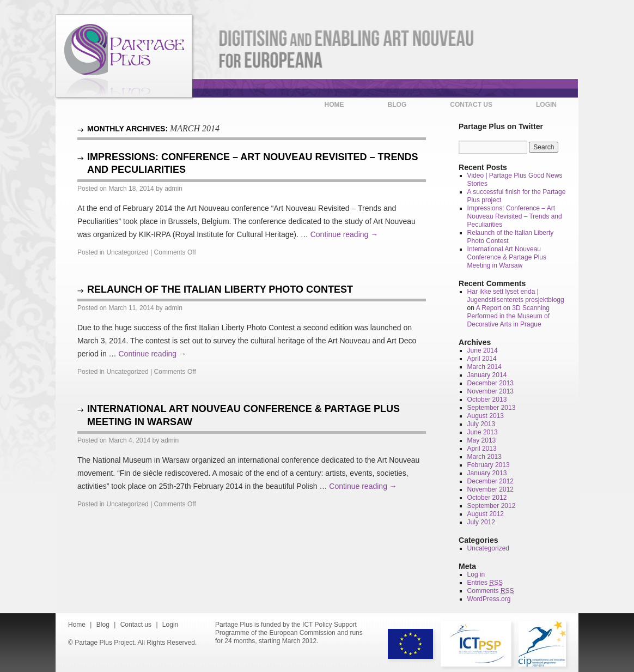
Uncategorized (127, 252)
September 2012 (492, 506)
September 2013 (492, 408)
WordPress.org (489, 599)
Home (334, 105)
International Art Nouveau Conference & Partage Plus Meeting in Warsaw (507, 257)
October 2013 (487, 399)
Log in (476, 574)
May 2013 (482, 440)
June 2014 (483, 350)
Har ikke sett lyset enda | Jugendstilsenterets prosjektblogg (516, 296)
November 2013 (490, 391)
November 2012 (490, 489)
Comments (491, 591)
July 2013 (481, 424)
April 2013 (482, 449)
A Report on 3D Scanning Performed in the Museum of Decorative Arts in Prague (508, 316)
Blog (397, 105)
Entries (485, 583)
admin (173, 189)
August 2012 (486, 514)
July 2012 (481, 522)
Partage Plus (124, 56)
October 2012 (487, 498)
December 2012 (490, 481)
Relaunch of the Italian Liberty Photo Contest (220, 289)
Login (546, 105)
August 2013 (486, 416)
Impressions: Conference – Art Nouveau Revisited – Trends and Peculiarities (515, 216)
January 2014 (487, 375)
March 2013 (484, 457)
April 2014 (482, 359)
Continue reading (345, 234)
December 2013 (490, 383)
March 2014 (484, 367)
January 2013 (487, 473)
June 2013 (483, 432)
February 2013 (489, 465)
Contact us (471, 105)
